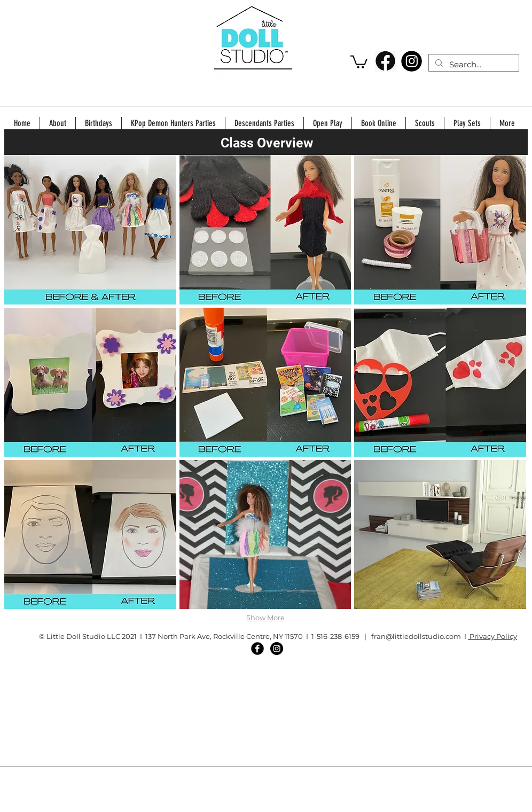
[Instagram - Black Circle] (277, 649)
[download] (412, 61)
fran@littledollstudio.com (416, 636)
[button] (359, 61)
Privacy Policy (492, 636)
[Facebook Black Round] (257, 649)
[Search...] (473, 64)
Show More (265, 618)
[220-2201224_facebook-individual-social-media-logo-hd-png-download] (385, 61)
